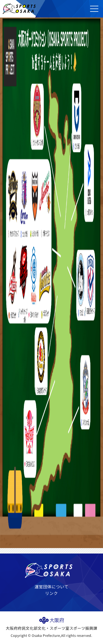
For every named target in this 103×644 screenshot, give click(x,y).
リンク (51, 593)
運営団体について (52, 587)
